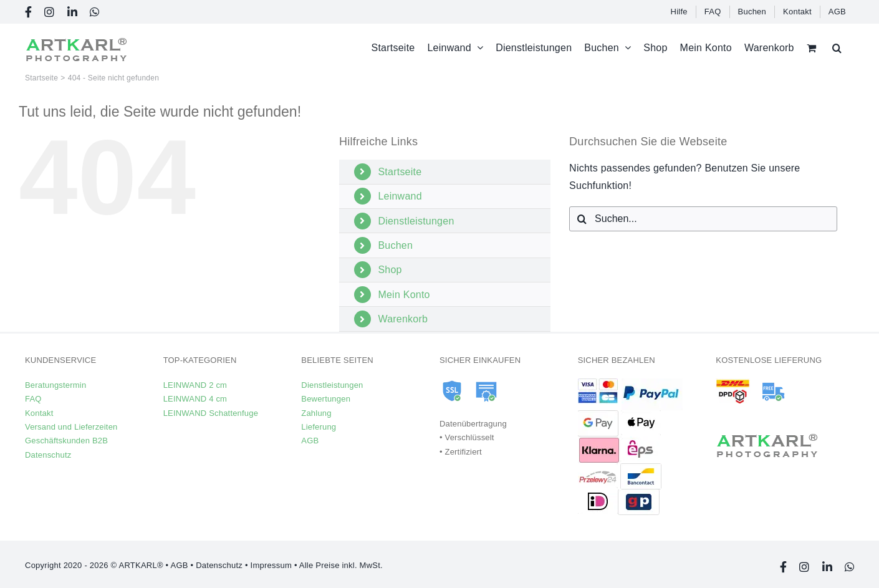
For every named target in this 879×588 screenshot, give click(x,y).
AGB (310, 441)
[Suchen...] (703, 219)
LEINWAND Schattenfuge (211, 413)
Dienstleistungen (416, 221)
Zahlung (316, 413)
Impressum (271, 565)
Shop (390, 270)
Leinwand (400, 196)
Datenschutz (48, 455)
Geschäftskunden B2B (66, 441)
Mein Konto (404, 295)
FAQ (33, 399)
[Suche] (582, 219)
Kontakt (39, 413)
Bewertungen (326, 399)
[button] (837, 48)
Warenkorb (403, 319)
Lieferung (319, 427)
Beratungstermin (55, 385)
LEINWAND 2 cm (195, 385)
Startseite (400, 172)
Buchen (395, 245)
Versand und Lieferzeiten (71, 427)
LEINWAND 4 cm (195, 399)
